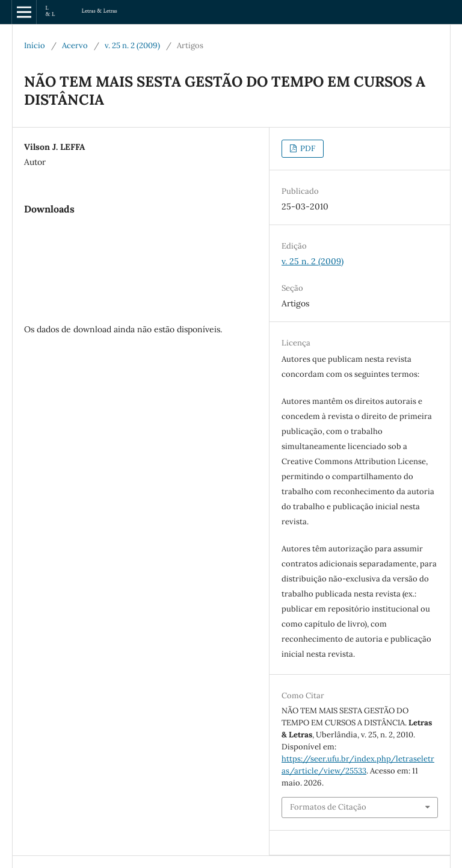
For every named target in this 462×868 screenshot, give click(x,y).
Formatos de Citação (328, 807)
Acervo (75, 45)
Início (35, 45)
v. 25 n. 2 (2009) (132, 45)
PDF (307, 148)
